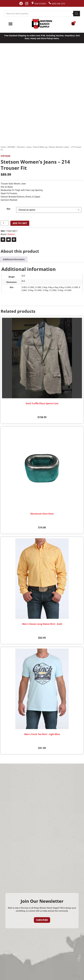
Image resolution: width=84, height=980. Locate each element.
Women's (21, 147)
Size (8, 209)
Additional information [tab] (14, 259)
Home (3, 147)
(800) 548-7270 (58, 4)
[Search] (77, 14)
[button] (3, 240)
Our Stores (40, 4)
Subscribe (42, 920)
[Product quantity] (5, 223)
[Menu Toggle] (11, 24)
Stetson (5, 156)
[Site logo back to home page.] (42, 24)
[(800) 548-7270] (50, 3)
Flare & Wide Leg (40, 147)
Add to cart (20, 223)
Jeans (29, 147)
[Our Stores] (33, 3)
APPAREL (11, 147)
